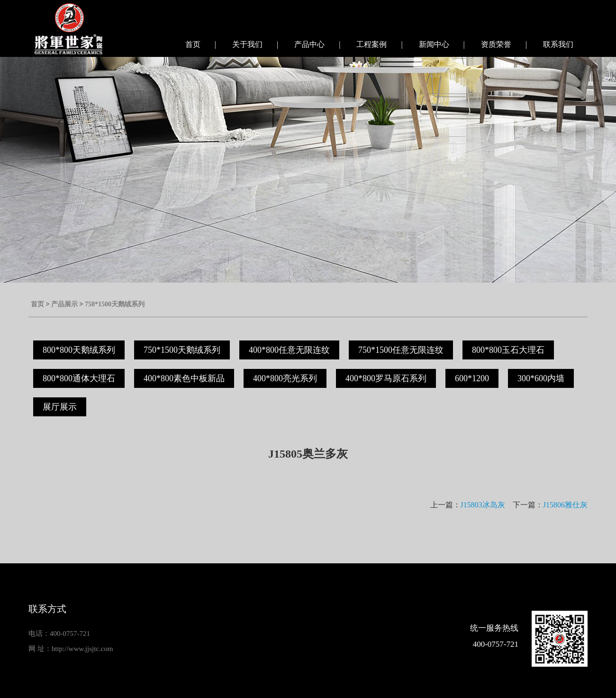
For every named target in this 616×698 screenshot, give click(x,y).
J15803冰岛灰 (483, 505)
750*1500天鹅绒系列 (115, 304)
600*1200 (472, 378)
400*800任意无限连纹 (289, 350)
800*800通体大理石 (79, 378)
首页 (193, 44)
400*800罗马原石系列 (386, 378)
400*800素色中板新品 (184, 378)
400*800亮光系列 (285, 378)
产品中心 (309, 44)
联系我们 (558, 44)
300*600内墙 (541, 378)
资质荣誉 (496, 44)
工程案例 (371, 44)
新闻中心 (434, 44)
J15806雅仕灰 (565, 505)
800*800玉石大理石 (508, 350)
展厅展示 (60, 407)
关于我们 (247, 44)
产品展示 (64, 304)
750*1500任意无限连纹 (401, 350)
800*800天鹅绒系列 (79, 350)
